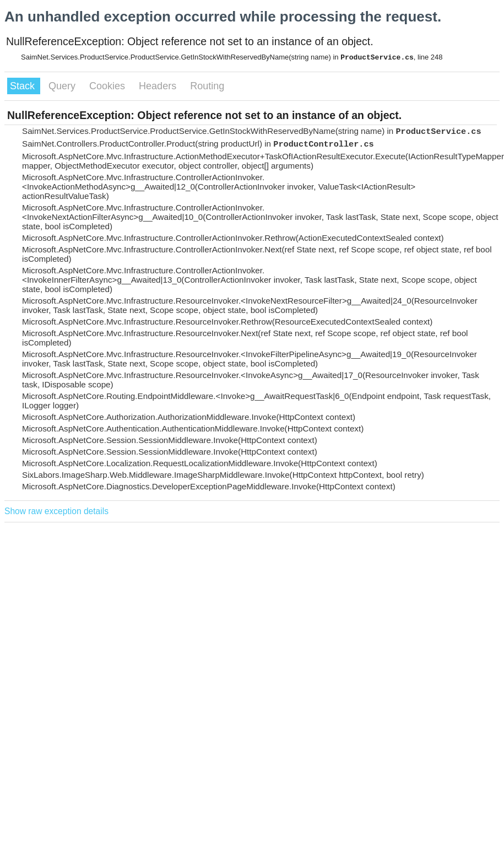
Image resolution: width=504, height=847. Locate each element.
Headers (159, 86)
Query (63, 86)
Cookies (109, 86)
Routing (207, 86)
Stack (24, 86)
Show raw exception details (56, 511)
